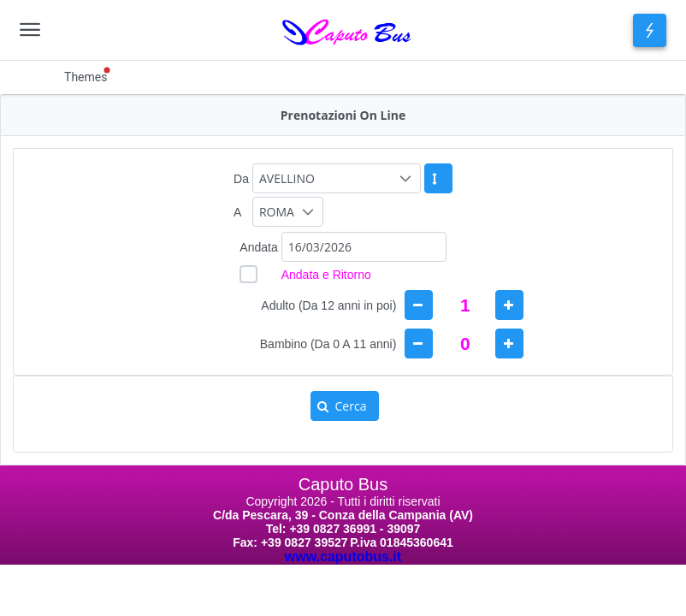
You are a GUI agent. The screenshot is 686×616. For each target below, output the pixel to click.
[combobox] (364, 247)
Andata (258, 247)
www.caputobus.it (343, 557)
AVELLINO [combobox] (287, 178)
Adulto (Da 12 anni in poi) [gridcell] (328, 305)
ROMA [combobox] (277, 212)
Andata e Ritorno (326, 275)
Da (241, 179)
